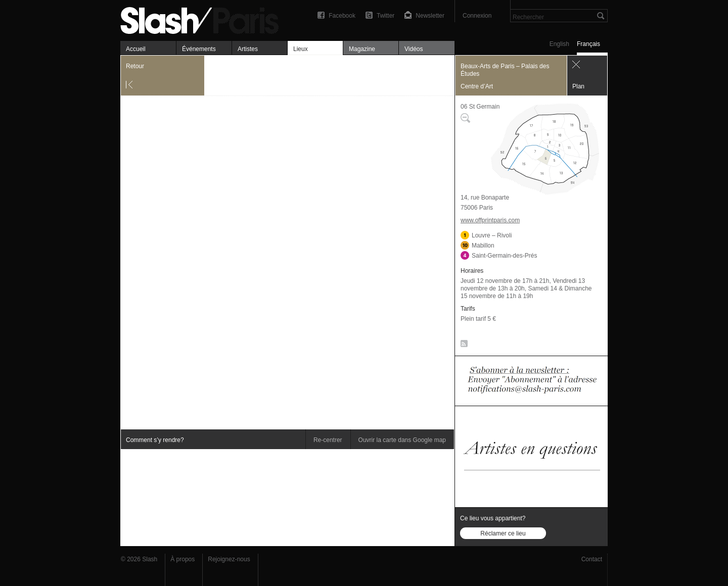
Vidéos (414, 49)
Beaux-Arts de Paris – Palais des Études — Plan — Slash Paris (204, 19)
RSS (462, 346)
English (559, 44)
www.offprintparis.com (490, 220)
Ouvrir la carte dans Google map (402, 440)
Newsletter (430, 16)
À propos (183, 559)
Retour (135, 66)
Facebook (342, 16)
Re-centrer (328, 440)
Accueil (136, 49)
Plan (578, 86)
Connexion (477, 16)
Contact (592, 559)
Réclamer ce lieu (503, 533)
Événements (199, 49)
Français (588, 44)
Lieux (301, 49)
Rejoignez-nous (229, 559)
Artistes (248, 49)
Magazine (362, 49)
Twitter (385, 16)
